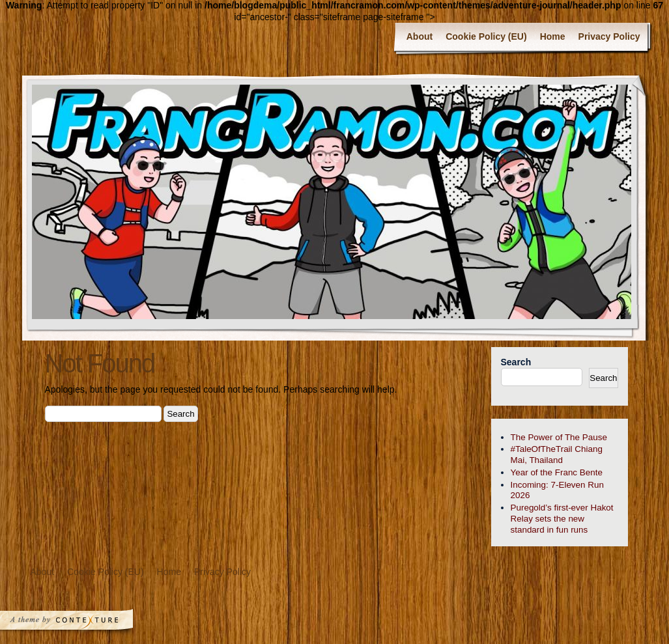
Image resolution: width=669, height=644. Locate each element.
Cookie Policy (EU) (486, 36)
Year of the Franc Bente (557, 472)
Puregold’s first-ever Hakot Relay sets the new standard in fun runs (562, 519)
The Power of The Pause (559, 437)
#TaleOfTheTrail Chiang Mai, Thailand (557, 455)
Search (516, 362)
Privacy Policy (609, 36)
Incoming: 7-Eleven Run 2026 (557, 490)
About (420, 36)
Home (553, 36)
